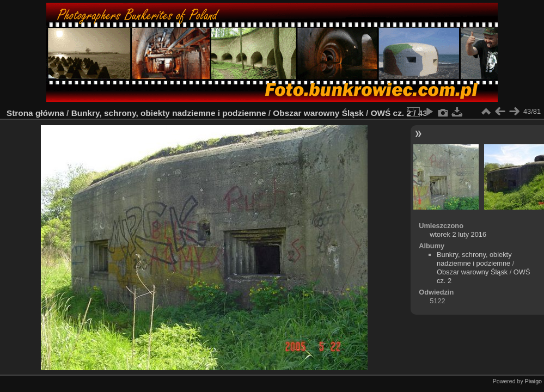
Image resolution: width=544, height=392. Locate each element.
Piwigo (533, 381)
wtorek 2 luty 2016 (458, 234)
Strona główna (35, 113)
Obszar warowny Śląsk (318, 113)
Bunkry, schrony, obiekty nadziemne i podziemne (169, 113)
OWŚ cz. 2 (391, 113)
